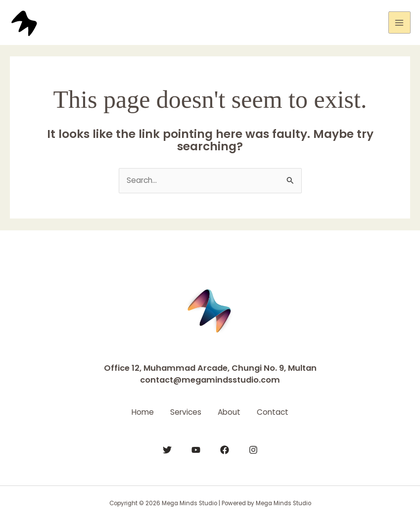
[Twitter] (167, 449)
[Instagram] (253, 449)
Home (138, 412)
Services (184, 412)
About (231, 412)
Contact (278, 412)
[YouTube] (196, 449)
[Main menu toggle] (399, 22)
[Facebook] (225, 449)
